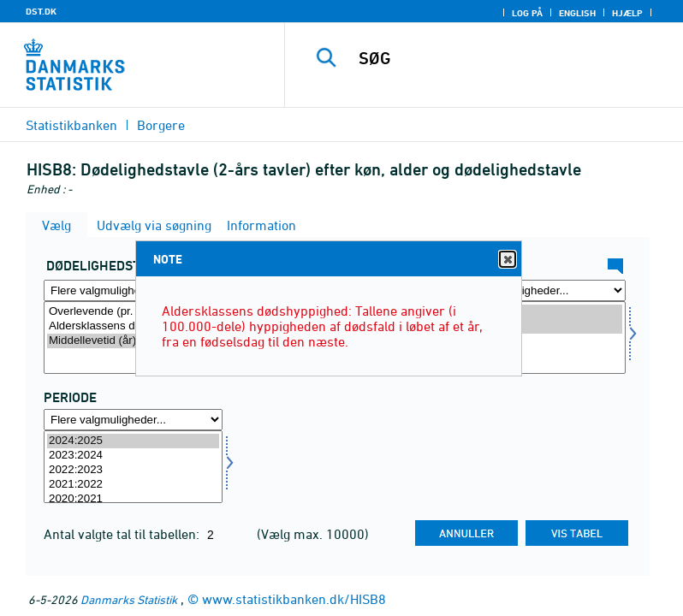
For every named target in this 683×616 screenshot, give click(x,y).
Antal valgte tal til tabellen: (123, 534)
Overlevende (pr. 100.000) (133, 312)
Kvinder (536, 326)
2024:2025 (133, 441)
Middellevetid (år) (133, 341)
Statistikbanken (71, 125)
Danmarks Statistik (129, 599)
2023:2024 (133, 456)
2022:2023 (133, 470)
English (577, 13)
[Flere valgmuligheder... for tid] (133, 420)
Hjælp (627, 13)
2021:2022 (133, 485)
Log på (527, 13)
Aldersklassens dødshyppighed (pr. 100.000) (133, 326)
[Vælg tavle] (133, 338)
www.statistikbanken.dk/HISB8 (294, 599)
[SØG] (509, 58)
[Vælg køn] (536, 338)
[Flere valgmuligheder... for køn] (536, 290)
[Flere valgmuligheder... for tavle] (133, 290)
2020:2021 (133, 499)
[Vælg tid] (133, 467)
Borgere (161, 125)
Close (507, 260)
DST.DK (41, 11)
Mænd (536, 312)
